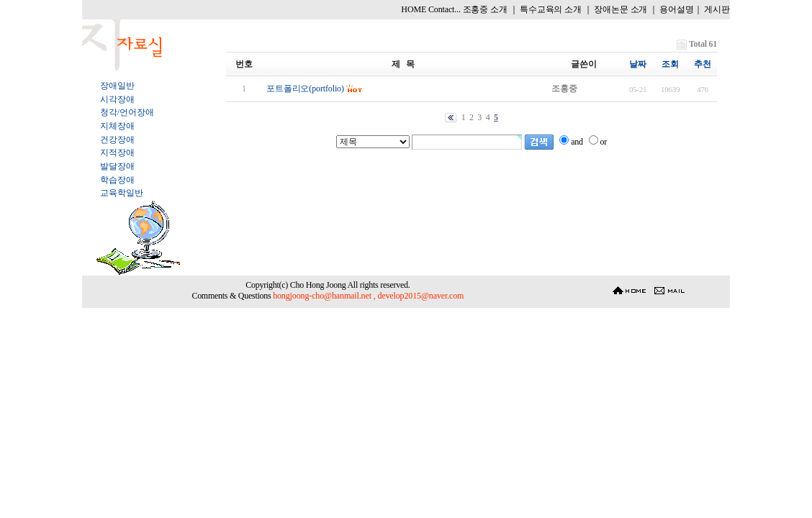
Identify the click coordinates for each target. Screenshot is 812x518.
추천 (703, 64)
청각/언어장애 (127, 112)
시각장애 (117, 99)
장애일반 (117, 86)
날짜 (638, 64)
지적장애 (117, 153)
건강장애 (117, 140)
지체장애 (117, 126)
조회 (670, 64)
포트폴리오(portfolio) (305, 88)
